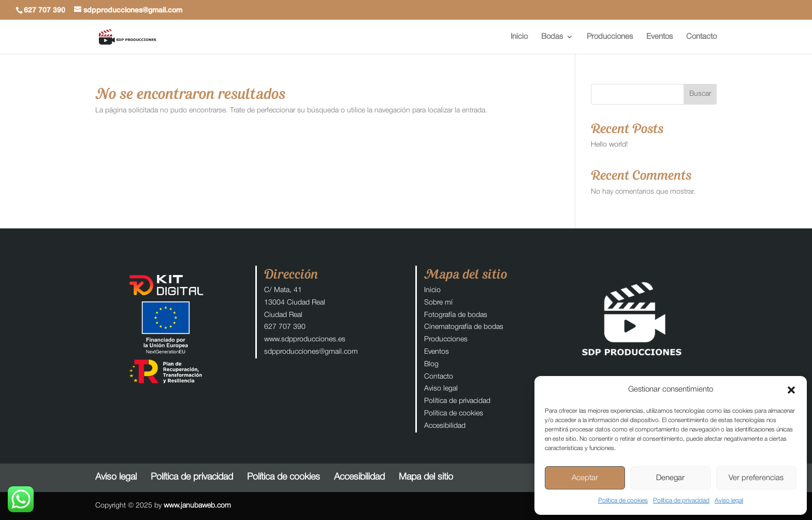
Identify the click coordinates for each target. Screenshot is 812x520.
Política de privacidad (681, 501)
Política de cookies (623, 501)
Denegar (670, 478)
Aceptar (585, 478)
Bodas (552, 37)
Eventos (659, 37)
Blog (431, 364)
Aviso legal (729, 501)
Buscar (700, 94)
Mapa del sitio (426, 477)
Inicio (519, 37)
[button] (791, 390)
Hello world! (609, 145)
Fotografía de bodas (456, 315)
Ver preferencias (756, 478)
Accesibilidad (445, 426)
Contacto (701, 37)
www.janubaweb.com (197, 506)
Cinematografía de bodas (464, 327)
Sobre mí (438, 303)
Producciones (610, 37)
